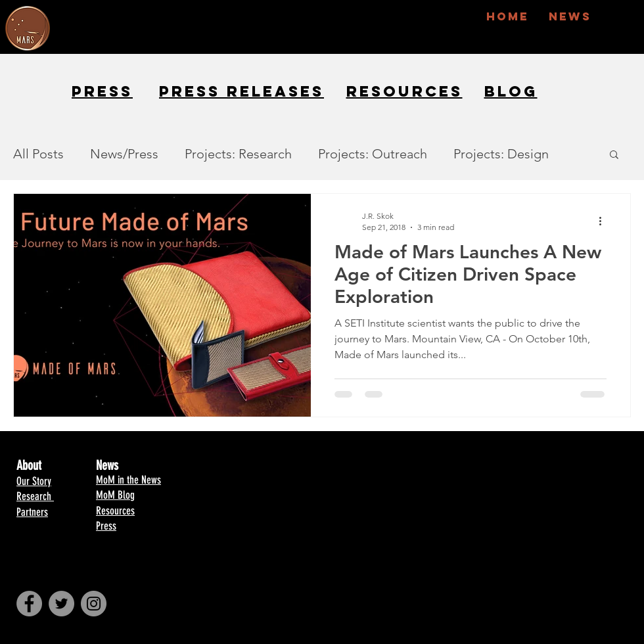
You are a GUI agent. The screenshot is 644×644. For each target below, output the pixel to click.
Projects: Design (501, 154)
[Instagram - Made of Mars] (94, 604)
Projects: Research (238, 154)
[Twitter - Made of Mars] (61, 604)
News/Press (124, 154)
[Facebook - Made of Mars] (29, 604)
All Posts (38, 154)
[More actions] (605, 221)
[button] (614, 155)
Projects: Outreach (373, 154)
